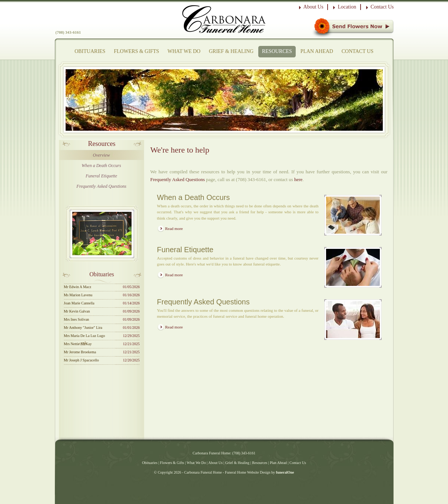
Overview (102, 155)
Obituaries (90, 51)
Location (347, 7)
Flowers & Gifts (136, 51)
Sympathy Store (353, 28)
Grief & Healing (231, 51)
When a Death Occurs (101, 166)
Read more (174, 228)
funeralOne (285, 472)
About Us (313, 7)
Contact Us (382, 7)
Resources (277, 51)
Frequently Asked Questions (101, 186)
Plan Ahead (317, 51)
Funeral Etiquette (101, 176)
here (298, 179)
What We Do (184, 51)
